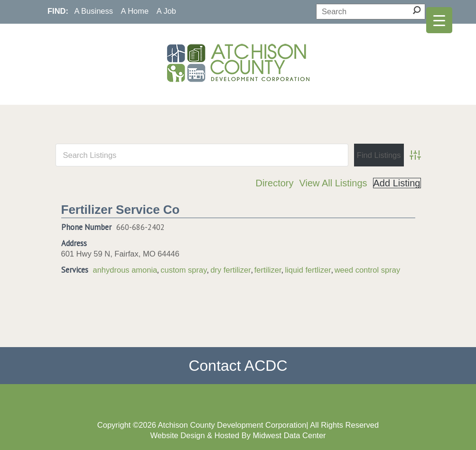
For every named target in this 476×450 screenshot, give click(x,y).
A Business (93, 11)
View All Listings (333, 183)
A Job (166, 11)
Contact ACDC (238, 366)
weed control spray (368, 270)
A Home (135, 11)
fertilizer (268, 270)
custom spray (184, 270)
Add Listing (397, 183)
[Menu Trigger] (439, 20)
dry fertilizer (230, 270)
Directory (274, 183)
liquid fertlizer (308, 270)
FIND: (58, 11)
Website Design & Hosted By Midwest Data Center (238, 435)
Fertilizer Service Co (121, 210)
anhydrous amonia (125, 270)
